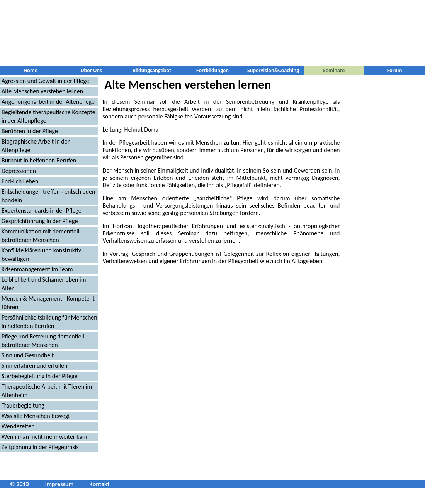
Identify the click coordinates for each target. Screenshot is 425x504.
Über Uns (91, 70)
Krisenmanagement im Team (37, 269)
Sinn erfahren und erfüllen (34, 366)
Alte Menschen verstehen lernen (42, 91)
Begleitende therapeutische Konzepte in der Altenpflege (48, 116)
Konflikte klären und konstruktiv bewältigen (41, 255)
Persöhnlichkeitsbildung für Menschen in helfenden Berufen (49, 322)
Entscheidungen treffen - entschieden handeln (48, 196)
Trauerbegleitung (23, 405)
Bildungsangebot (152, 70)
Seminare (334, 70)
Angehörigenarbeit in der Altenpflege (48, 102)
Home (31, 70)
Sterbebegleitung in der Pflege (39, 376)
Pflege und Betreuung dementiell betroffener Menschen (43, 341)
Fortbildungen (212, 70)
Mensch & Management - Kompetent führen (48, 303)
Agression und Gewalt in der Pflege (45, 81)
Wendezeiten (18, 426)
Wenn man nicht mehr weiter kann (45, 437)
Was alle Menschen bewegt (36, 416)
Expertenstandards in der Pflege (42, 211)
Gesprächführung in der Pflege (40, 221)
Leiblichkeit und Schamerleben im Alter (44, 284)
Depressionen (19, 171)
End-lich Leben (20, 181)
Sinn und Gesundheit (28, 355)
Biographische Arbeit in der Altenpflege (36, 146)
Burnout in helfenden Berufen (39, 160)
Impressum (59, 484)
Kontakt (99, 484)
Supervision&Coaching (273, 70)
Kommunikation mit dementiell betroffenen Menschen (40, 236)
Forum (395, 70)
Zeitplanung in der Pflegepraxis (40, 447)
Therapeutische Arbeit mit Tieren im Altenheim (47, 391)
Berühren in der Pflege (30, 131)
